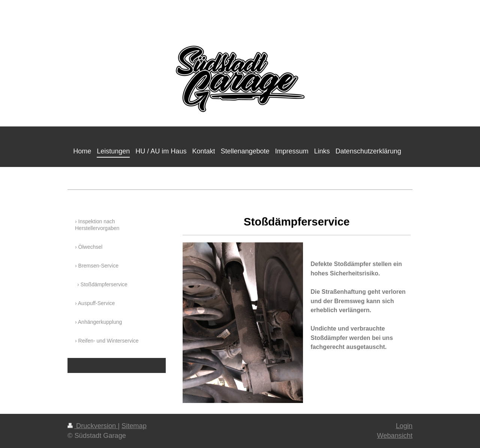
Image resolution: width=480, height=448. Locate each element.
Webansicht (395, 436)
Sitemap (134, 426)
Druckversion (93, 426)
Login (404, 426)
